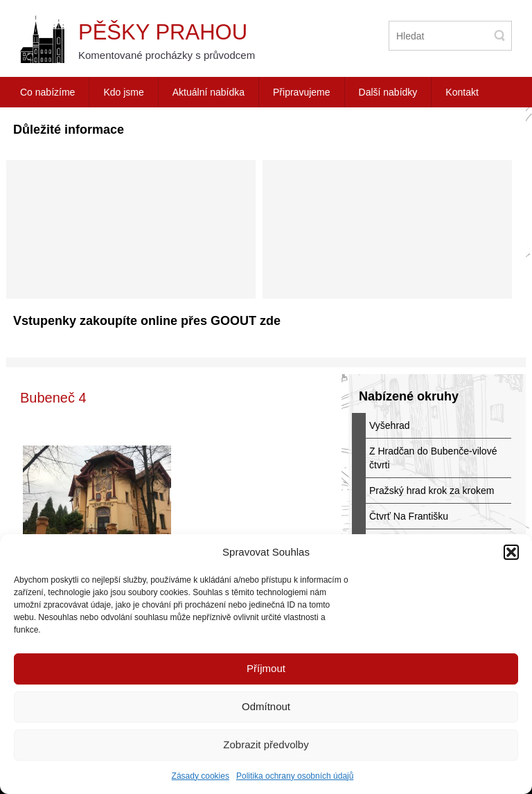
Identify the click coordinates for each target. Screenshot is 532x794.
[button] (511, 552)
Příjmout (266, 668)
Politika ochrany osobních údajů (295, 776)
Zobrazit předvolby (266, 744)
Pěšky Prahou (163, 32)
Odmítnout (266, 706)
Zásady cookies (201, 776)
